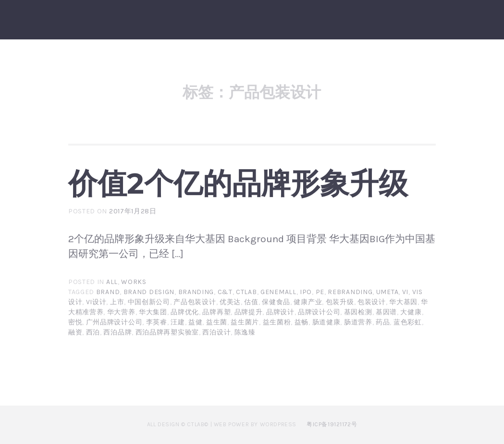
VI (405, 292)
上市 (117, 302)
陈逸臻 (245, 332)
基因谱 (386, 312)
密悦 (75, 322)
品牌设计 (280, 312)
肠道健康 (326, 322)
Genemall (278, 292)
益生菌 (217, 322)
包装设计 (372, 302)
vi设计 (96, 302)
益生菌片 (245, 322)
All (112, 282)
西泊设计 (216, 332)
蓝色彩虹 (408, 322)
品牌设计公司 (319, 312)
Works (134, 282)
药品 (383, 322)
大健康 (411, 312)
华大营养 (121, 312)
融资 (75, 332)
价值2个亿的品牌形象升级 (238, 183)
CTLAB (246, 292)
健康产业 (308, 302)
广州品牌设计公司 (114, 322)
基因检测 (358, 312)
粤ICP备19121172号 (332, 424)
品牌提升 (249, 312)
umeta (387, 292)
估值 (251, 302)
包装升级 (340, 302)
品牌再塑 (216, 312)
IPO (306, 292)
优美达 (230, 302)
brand (108, 292)
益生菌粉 (277, 322)
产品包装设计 (195, 302)
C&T (225, 292)
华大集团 (153, 312)
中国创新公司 (149, 302)
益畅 (301, 322)
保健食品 (276, 302)
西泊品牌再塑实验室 (167, 332)
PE (320, 292)
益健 (195, 322)
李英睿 (157, 322)
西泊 (93, 332)
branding (196, 292)
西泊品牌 (117, 332)
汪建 (178, 322)
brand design (149, 292)
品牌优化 (185, 312)
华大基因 (403, 302)
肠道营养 (358, 322)
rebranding (350, 292)
